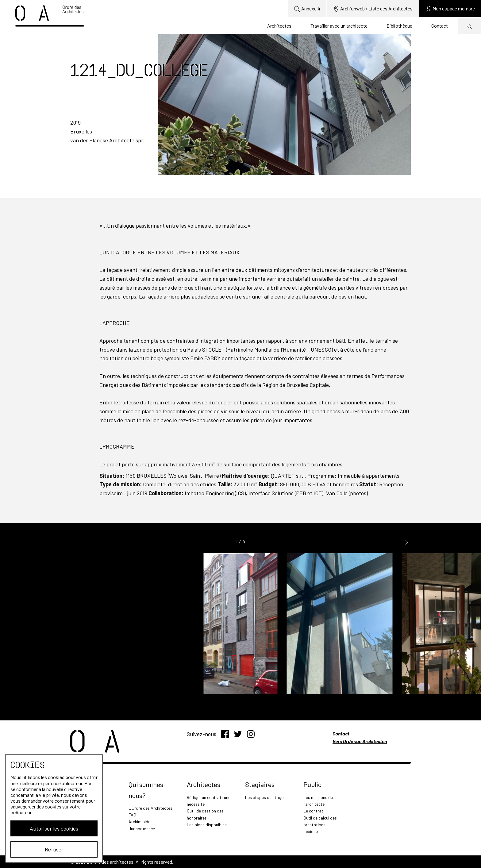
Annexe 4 (307, 9)
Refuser (54, 849)
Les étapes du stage (264, 797)
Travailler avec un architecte (339, 26)
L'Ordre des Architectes (150, 808)
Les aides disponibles (207, 825)
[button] (407, 542)
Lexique (311, 831)
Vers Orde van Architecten (360, 741)
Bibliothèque (399, 26)
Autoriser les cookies (54, 828)
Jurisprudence (142, 829)
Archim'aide (139, 822)
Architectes (279, 26)
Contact (440, 26)
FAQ (132, 815)
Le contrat (313, 811)
